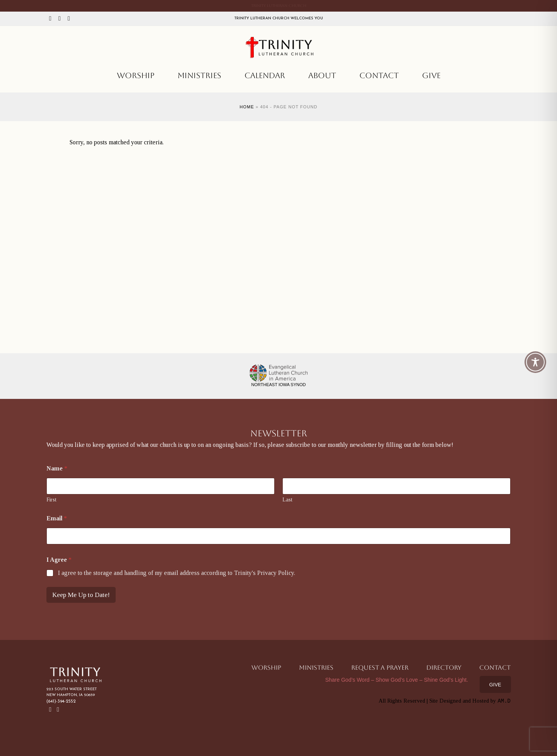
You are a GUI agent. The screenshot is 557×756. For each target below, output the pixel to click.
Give (431, 75)
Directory (444, 668)
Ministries (199, 75)
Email (57, 518)
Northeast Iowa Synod (279, 385)
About (322, 75)
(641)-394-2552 (61, 701)
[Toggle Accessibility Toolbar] (535, 362)
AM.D (504, 701)
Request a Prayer (380, 668)
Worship (136, 75)
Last (287, 500)
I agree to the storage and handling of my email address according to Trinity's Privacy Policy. (177, 573)
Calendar (265, 75)
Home (247, 107)
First (51, 500)
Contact (379, 75)
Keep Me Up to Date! (81, 595)
